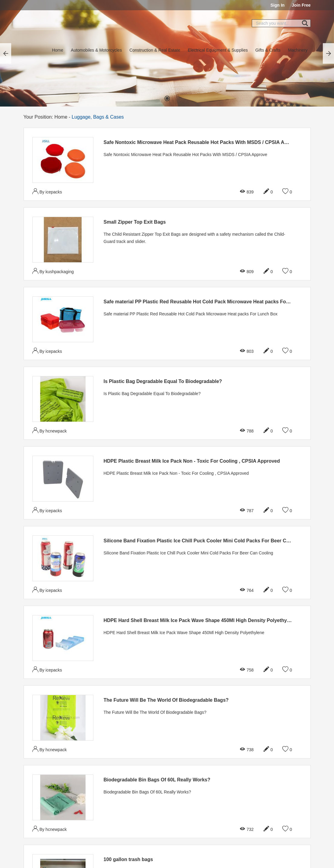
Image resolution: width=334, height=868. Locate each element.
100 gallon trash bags (128, 859)
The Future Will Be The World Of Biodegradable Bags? (166, 700)
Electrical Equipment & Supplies (218, 50)
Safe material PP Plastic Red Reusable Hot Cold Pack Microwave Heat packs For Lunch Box (209, 302)
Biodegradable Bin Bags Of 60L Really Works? (157, 780)
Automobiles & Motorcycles (96, 50)
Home (58, 50)
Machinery (298, 50)
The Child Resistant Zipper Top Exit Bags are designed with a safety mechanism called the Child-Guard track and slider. (195, 238)
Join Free (301, 5)
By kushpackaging (53, 271)
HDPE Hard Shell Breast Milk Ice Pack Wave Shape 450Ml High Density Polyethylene (200, 620)
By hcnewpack (50, 430)
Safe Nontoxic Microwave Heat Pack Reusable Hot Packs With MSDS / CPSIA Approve (202, 142)
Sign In (278, 5)
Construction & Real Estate (155, 50)
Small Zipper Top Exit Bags (135, 222)
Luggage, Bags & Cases (98, 117)
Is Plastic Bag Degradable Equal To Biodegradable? (163, 381)
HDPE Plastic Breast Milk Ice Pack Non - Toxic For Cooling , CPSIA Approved (192, 461)
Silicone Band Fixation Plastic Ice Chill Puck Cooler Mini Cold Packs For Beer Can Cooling (208, 541)
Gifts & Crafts (268, 50)
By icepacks (47, 191)
